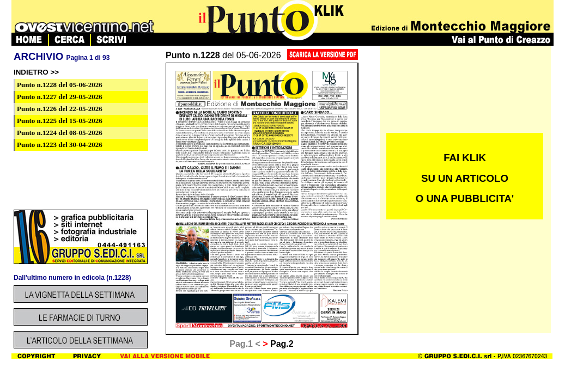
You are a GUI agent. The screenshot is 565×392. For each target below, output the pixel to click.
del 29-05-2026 (60, 97)
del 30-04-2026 (60, 145)
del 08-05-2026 (60, 133)
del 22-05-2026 (60, 109)
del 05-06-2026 (60, 85)
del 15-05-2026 (60, 121)
